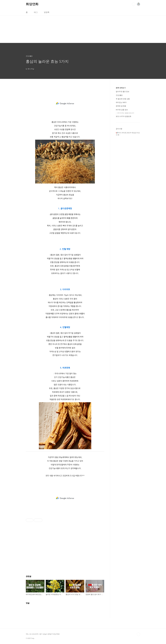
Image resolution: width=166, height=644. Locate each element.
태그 (36, 12)
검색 (134, 4)
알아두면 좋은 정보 (123, 92)
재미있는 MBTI (121, 102)
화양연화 (32, 4)
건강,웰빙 (119, 95)
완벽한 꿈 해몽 (121, 106)
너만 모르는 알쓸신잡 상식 (125, 113)
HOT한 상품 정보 (122, 110)
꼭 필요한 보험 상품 (123, 99)
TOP (138, 634)
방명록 (47, 12)
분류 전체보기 (121, 88)
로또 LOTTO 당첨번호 (124, 116)
